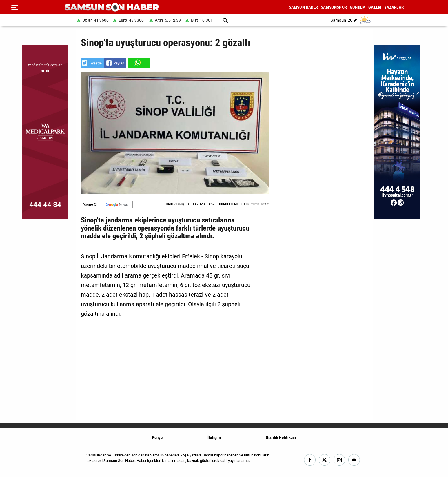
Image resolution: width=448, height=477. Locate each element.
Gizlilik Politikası (281, 438)
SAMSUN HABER (303, 7)
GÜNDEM (358, 7)
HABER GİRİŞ (175, 204)
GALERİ (375, 7)
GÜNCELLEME (229, 204)
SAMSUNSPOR (334, 7)
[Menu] (14, 7)
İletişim (214, 438)
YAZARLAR (394, 7)
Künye (157, 438)
